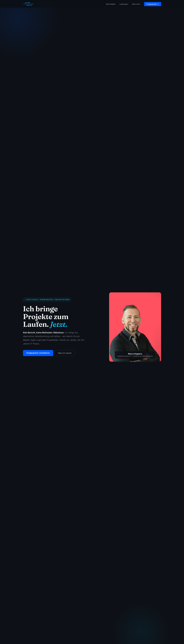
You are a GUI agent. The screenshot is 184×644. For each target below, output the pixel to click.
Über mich (136, 4)
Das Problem (111, 4)
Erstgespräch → (153, 4)
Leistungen (124, 4)
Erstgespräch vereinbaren (38, 353)
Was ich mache (65, 353)
